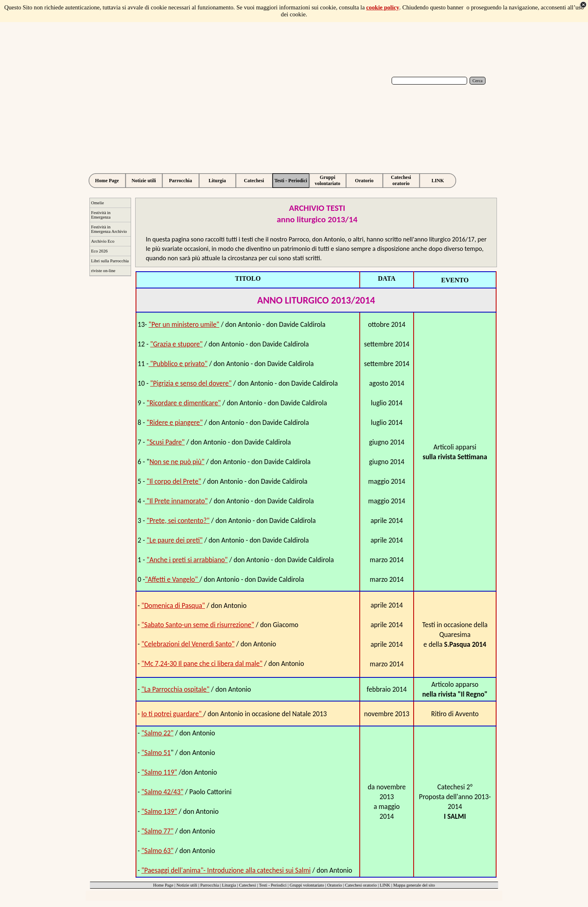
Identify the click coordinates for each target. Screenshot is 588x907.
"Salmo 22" (157, 733)
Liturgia (229, 885)
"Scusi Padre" (166, 442)
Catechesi (247, 885)
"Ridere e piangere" (175, 422)
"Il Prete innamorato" (176, 501)
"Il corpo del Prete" (174, 481)
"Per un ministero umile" (184, 324)
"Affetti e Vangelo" (172, 579)
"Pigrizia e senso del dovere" (191, 383)
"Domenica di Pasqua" (173, 605)
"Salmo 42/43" (162, 792)
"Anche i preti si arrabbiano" (187, 560)
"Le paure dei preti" (175, 540)
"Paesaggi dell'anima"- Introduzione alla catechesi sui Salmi (226, 870)
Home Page (163, 885)
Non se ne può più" (177, 462)
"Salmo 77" (157, 831)
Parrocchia (210, 885)
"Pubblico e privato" (178, 364)
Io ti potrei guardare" (172, 714)
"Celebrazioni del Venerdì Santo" (188, 644)
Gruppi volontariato (307, 885)
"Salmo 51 (156, 753)
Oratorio (334, 885)
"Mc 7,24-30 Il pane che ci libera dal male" (202, 663)
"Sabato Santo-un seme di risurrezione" (198, 625)
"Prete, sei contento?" (178, 521)
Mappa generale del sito (414, 885)
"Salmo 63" (157, 851)
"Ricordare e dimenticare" (184, 403)
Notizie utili (187, 885)
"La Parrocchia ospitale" (175, 689)
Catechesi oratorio (361, 885)
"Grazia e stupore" (177, 344)
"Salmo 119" (159, 772)
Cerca (478, 81)
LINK (385, 885)
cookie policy (383, 7)
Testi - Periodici (273, 885)
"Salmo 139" (159, 811)
